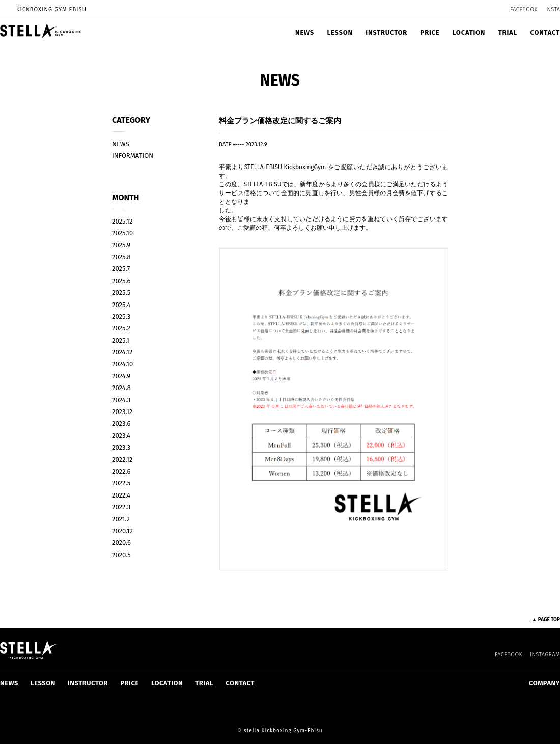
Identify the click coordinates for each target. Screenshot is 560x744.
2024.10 (122, 364)
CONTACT (545, 32)
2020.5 (121, 555)
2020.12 (122, 531)
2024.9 (121, 376)
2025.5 (121, 293)
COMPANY (544, 683)
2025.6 (121, 281)
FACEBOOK (524, 9)
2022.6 (121, 471)
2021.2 (121, 519)
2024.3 (121, 400)
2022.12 (122, 460)
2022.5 (121, 483)
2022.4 (121, 495)
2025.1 (121, 340)
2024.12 (122, 352)
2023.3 (121, 447)
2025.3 (121, 316)
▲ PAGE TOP (546, 620)
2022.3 (121, 507)
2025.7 (121, 269)
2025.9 (121, 245)
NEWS (305, 32)
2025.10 (122, 233)
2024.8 (121, 388)
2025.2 (121, 328)
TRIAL (508, 32)
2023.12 (122, 412)
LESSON (340, 32)
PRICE (430, 32)
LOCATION (469, 32)
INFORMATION (133, 156)
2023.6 (121, 423)
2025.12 (122, 221)
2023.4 (121, 436)
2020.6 (121, 543)
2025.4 (121, 305)
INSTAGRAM (545, 655)
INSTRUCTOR (386, 32)
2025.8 (121, 257)
